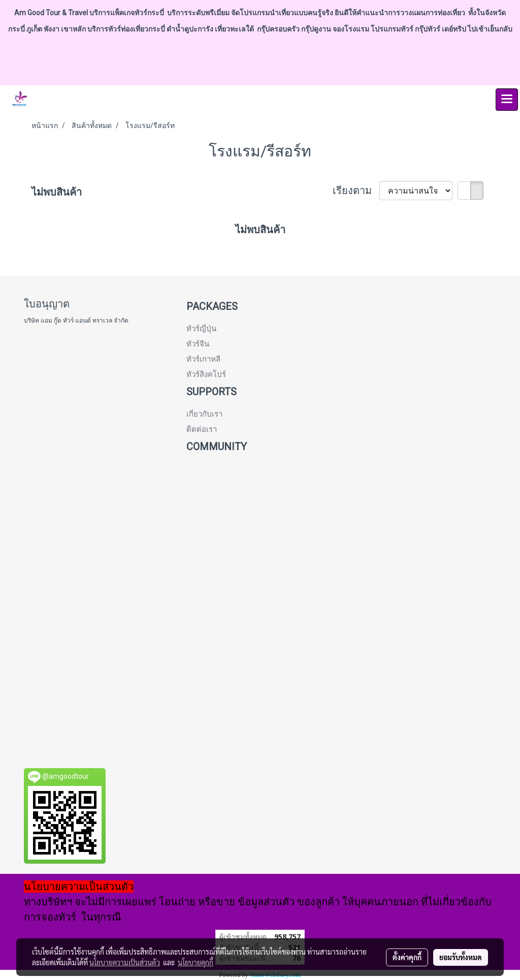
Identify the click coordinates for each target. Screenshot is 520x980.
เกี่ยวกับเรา (204, 414)
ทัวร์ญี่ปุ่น (201, 329)
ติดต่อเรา (202, 429)
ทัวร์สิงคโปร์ (206, 374)
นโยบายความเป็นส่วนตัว (125, 962)
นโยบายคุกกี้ (196, 962)
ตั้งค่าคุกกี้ (407, 957)
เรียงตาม (356, 191)
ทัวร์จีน (198, 344)
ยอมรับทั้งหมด (461, 957)
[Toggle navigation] (507, 100)
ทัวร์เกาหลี (203, 359)
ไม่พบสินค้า (57, 192)
